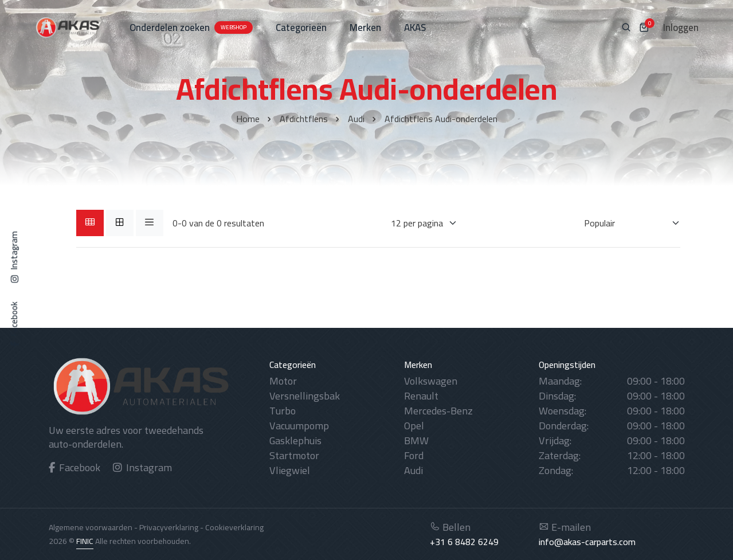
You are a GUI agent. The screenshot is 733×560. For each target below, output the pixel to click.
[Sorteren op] (625, 223)
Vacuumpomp (299, 426)
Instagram (143, 467)
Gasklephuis (295, 440)
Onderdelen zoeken (191, 28)
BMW (416, 440)
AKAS (415, 28)
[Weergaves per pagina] (417, 223)
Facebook (75, 467)
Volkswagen (431, 381)
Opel (414, 426)
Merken (365, 28)
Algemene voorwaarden (91, 527)
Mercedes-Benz (438, 411)
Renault (421, 396)
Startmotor (294, 455)
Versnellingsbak (305, 396)
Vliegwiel (290, 470)
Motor (283, 381)
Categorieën (301, 28)
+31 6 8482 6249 (464, 542)
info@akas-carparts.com (587, 542)
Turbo (283, 411)
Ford (414, 455)
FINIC (85, 541)
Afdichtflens (304, 119)
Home (248, 119)
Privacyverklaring (169, 527)
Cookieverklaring (234, 527)
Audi (356, 119)
